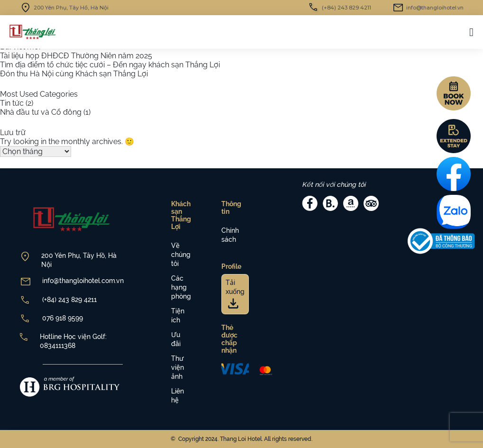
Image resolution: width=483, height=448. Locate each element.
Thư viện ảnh (178, 367)
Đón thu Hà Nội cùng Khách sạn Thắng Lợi (74, 74)
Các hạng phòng (181, 287)
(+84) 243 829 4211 (69, 300)
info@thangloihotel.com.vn (83, 281)
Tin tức (12, 103)
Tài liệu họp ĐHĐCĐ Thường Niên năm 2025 (76, 56)
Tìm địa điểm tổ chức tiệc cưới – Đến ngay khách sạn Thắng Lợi (110, 65)
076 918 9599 (63, 318)
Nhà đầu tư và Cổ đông (41, 112)
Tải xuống (235, 293)
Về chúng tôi (181, 255)
